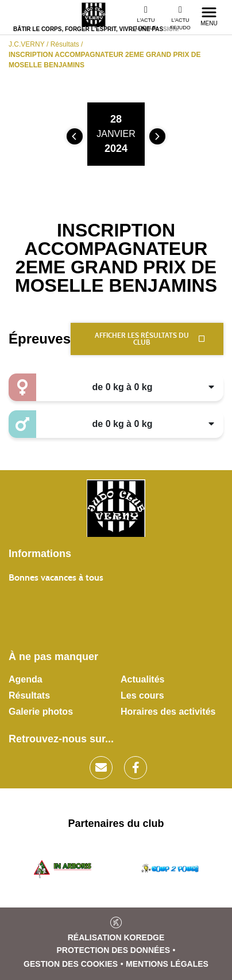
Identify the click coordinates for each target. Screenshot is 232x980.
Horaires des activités (168, 712)
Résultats (29, 695)
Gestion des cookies (71, 964)
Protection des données (114, 950)
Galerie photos (41, 712)
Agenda (26, 679)
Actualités (142, 679)
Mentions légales (167, 964)
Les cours (142, 695)
